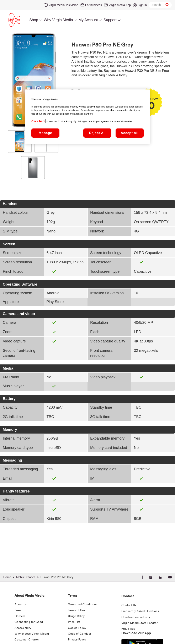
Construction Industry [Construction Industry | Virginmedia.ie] (136, 617)
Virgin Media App (120, 5)
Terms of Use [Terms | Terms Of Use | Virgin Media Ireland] (76, 610)
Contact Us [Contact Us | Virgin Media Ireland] (129, 605)
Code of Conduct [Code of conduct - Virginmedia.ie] (79, 634)
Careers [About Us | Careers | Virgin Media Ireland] (20, 616)
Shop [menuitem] (34, 20)
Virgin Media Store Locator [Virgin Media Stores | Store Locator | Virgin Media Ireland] (139, 623)
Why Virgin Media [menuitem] (58, 20)
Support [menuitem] (110, 20)
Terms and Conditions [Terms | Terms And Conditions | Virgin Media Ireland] (83, 605)
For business (94, 5)
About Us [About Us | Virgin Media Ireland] (21, 605)
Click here (38, 121)
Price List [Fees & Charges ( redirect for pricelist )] (74, 622)
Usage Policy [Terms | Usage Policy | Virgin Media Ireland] (76, 616)
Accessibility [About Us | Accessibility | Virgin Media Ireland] (23, 628)
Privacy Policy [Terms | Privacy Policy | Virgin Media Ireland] (77, 640)
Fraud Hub (128, 629)
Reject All (97, 133)
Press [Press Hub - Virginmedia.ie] (18, 610)
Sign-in (142, 5)
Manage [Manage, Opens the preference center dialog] (45, 133)
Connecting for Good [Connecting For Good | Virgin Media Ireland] (29, 622)
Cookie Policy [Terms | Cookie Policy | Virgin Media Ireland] (77, 628)
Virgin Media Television (63, 5)
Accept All (130, 133)
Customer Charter (27, 640)
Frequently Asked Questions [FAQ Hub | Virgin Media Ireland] (140, 611)
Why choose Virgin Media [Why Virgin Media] (32, 634)
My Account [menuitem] (88, 20)
